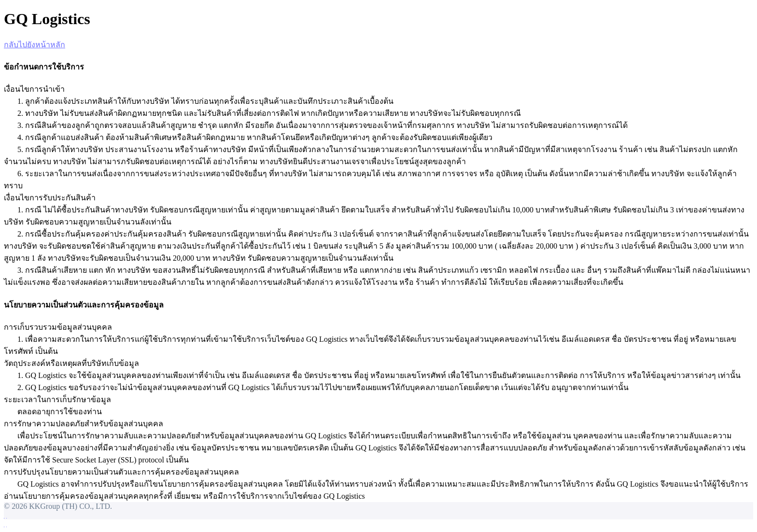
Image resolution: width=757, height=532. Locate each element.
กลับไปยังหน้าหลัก (35, 45)
